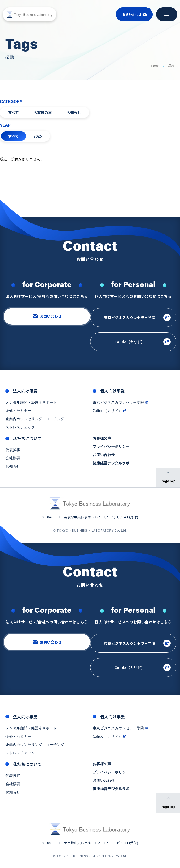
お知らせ (74, 112)
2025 (38, 136)
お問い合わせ (104, 456)
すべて (14, 112)
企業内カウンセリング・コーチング (35, 420)
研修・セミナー (18, 412)
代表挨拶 (13, 451)
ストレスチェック (20, 428)
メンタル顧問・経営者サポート (31, 403)
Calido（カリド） (110, 412)
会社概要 (13, 459)
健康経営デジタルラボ (111, 464)
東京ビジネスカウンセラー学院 (121, 403)
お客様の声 (43, 112)
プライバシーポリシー (111, 448)
